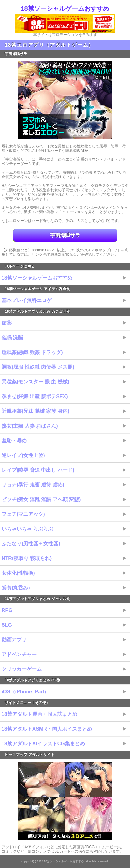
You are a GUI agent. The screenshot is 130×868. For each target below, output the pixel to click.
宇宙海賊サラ (65, 235)
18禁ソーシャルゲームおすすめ (65, 8)
